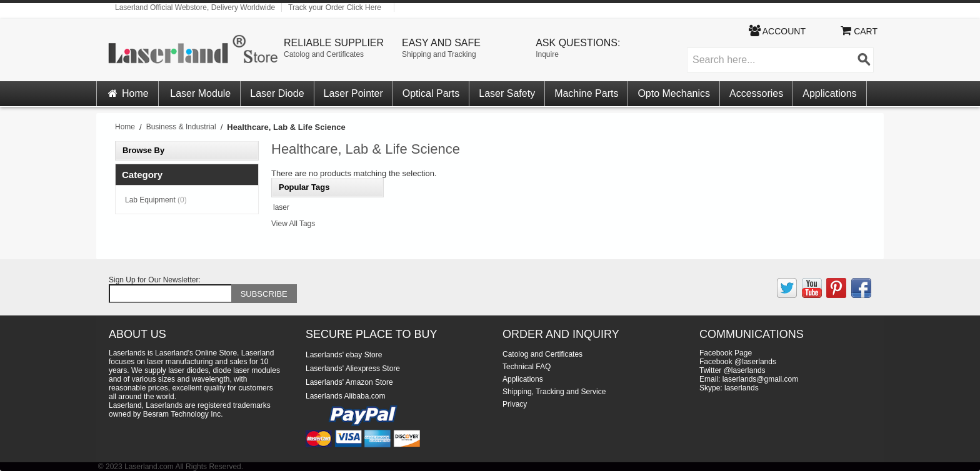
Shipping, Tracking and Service (554, 392)
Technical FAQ (527, 367)
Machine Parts (586, 93)
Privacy (515, 404)
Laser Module (200, 93)
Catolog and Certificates (324, 54)
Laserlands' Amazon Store (349, 382)
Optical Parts (431, 93)
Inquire (547, 54)
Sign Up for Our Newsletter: (155, 280)
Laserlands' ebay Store (344, 355)
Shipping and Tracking (439, 54)
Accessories (756, 93)
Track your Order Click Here (335, 7)
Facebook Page (726, 353)
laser (281, 207)
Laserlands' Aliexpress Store (353, 369)
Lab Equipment (156, 200)
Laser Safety (507, 93)
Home (127, 93)
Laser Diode (277, 93)
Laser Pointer (353, 93)
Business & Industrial (181, 127)
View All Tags (293, 224)
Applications (829, 93)
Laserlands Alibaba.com (345, 396)
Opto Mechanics (674, 93)
